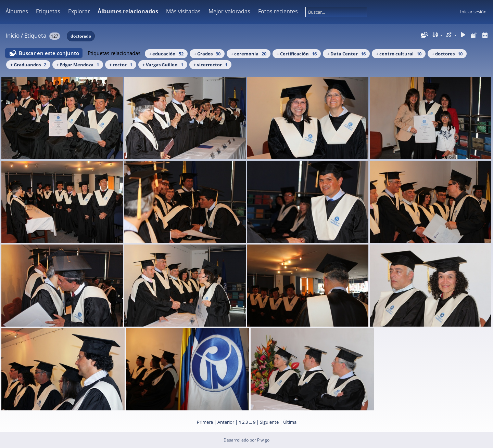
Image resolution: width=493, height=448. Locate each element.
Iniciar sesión (473, 12)
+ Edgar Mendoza (78, 65)
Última (290, 422)
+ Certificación (297, 54)
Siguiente (269, 422)
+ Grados (207, 54)
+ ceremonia (249, 54)
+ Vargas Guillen (163, 65)
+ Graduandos (28, 65)
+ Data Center (346, 54)
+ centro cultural (399, 54)
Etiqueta (35, 35)
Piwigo (263, 440)
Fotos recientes (278, 11)
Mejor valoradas (229, 11)
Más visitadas (183, 11)
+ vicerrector (210, 65)
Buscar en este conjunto (49, 53)
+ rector (121, 65)
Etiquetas (48, 11)
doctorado (81, 36)
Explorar (79, 11)
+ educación (166, 54)
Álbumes (17, 11)
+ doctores (447, 54)
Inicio (12, 35)
